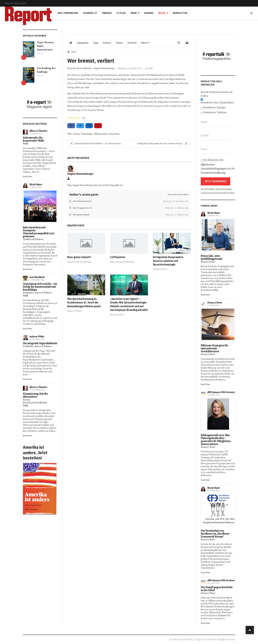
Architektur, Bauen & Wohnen (37, 293)
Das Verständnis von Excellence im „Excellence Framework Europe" (215, 534)
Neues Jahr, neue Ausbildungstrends (212, 257)
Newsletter (180, 13)
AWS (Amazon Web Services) (221, 392)
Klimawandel (101, 134)
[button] (145, 43)
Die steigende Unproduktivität (40, 343)
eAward (149, 13)
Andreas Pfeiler (37, 337)
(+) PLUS (121, 13)
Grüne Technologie (83, 134)
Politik (26, 144)
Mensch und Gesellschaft (35, 403)
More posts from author (178, 194)
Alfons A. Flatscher (38, 131)
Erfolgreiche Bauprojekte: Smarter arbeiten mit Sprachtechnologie (168, 261)
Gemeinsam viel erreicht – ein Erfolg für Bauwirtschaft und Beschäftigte (40, 287)
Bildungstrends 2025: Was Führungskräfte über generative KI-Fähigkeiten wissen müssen (216, 440)
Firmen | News (160, 269)
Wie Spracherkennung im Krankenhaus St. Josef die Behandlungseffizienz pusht (84, 303)
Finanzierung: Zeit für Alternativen (35, 395)
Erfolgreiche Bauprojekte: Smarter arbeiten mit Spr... (162, 143)
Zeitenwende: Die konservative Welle (33, 139)
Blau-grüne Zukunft (79, 257)
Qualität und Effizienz (33, 239)
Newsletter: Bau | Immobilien (217, 103)
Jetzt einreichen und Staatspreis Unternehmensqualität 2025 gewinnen (39, 232)
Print (74, 52)
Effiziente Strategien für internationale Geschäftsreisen (214, 348)
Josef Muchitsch (37, 277)
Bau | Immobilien (68, 13)
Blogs (162, 13)
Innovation (114, 134)
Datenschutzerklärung (213, 173)
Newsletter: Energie (214, 107)
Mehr (134, 13)
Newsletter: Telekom (215, 112)
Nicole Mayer (36, 185)
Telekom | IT (90, 13)
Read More (27, 176)
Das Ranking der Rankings (46, 70)
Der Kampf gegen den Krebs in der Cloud (217, 589)
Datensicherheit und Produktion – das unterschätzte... (96, 143)
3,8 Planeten (118, 257)
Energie (107, 13)
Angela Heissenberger (104, 68)
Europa (26, 400)
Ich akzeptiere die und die (218, 166)
